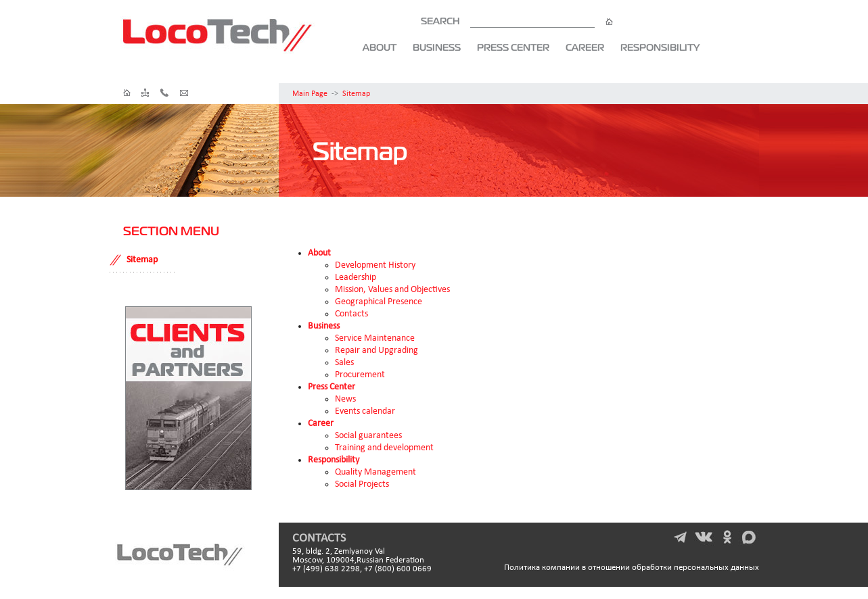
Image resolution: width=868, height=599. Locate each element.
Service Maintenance (375, 338)
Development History (375, 265)
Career (585, 47)
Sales (344, 363)
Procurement (360, 375)
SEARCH (517, 21)
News (345, 399)
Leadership (356, 278)
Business (437, 47)
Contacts (351, 314)
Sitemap (356, 94)
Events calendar (365, 411)
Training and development (384, 448)
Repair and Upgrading (376, 351)
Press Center (513, 47)
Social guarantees (368, 436)
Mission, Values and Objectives (392, 290)
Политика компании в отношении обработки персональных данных (632, 568)
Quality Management (375, 472)
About (380, 47)
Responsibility (660, 47)
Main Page (310, 94)
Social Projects (362, 484)
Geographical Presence (379, 302)
